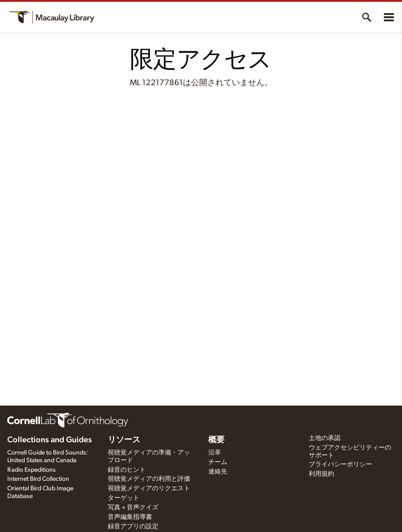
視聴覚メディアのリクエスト (149, 488)
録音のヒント (127, 470)
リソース (124, 440)
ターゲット (124, 498)
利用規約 (321, 474)
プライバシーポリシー (340, 464)
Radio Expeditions (31, 470)
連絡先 (218, 472)
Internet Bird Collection (38, 479)
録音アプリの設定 (133, 527)
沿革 (215, 453)
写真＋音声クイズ (133, 508)
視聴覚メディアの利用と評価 (149, 479)
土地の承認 (325, 438)
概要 (216, 440)
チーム (218, 462)
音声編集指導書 (130, 517)
